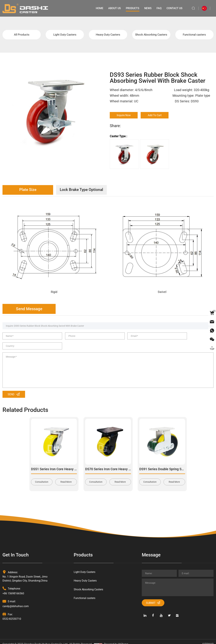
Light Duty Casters (65, 35)
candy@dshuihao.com (16, 601)
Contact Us (174, 8)
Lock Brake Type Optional (86, 191)
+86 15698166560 (13, 588)
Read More (66, 477)
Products (132, 8)
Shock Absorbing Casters (151, 35)
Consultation (42, 477)
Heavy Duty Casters (108, 35)
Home (99, 8)
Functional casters (194, 35)
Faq (159, 8)
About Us (114, 8)
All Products (22, 35)
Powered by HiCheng (116, 639)
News (147, 8)
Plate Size (29, 191)
